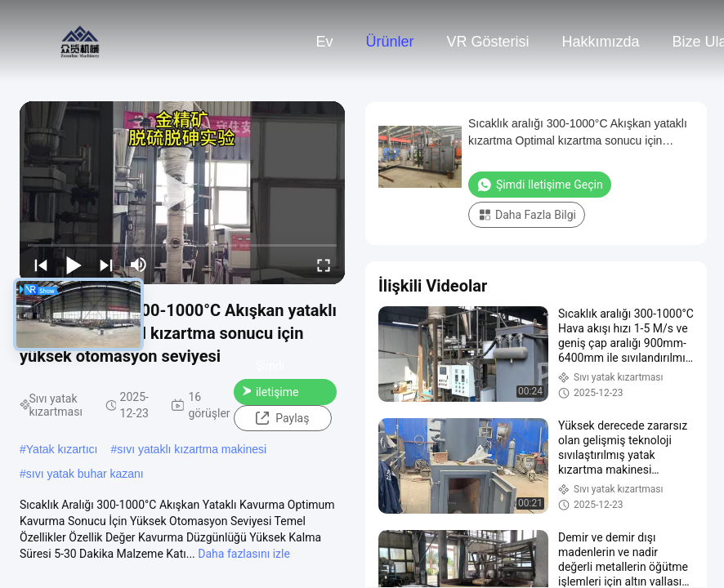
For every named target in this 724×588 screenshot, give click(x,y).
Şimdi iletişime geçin (270, 392)
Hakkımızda (601, 42)
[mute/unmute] (139, 265)
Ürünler (389, 42)
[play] (182, 193)
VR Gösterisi (488, 42)
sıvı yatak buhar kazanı (85, 474)
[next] (106, 265)
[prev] (41, 265)
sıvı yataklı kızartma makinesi (192, 449)
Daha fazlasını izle (244, 554)
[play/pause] (74, 265)
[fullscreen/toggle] (324, 265)
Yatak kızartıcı (62, 449)
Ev (324, 42)
